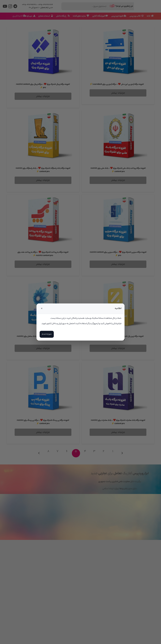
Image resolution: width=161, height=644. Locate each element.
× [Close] (42, 309)
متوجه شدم (47, 334)
